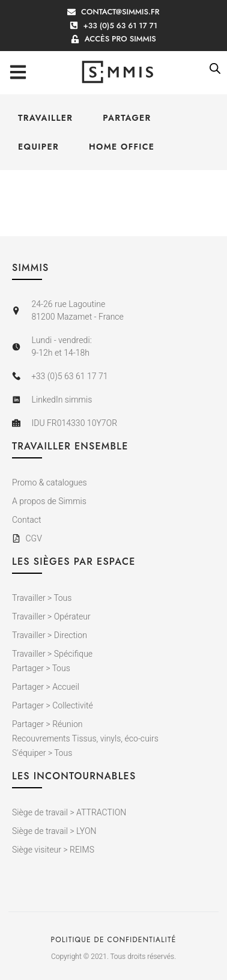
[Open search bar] (215, 68)
